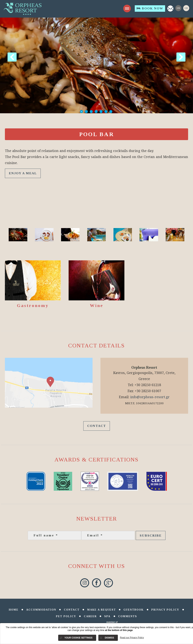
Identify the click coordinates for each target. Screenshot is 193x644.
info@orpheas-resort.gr (150, 397)
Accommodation (41, 610)
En (178, 8)
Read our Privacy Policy (132, 638)
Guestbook (134, 610)
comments (128, 616)
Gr (186, 8)
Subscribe (151, 536)
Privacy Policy (165, 610)
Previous (12, 57)
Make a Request (102, 610)
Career (90, 616)
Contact (97, 426)
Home (14, 610)
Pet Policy (66, 616)
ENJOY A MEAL (23, 173)
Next (181, 57)
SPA (107, 616)
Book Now (150, 8)
